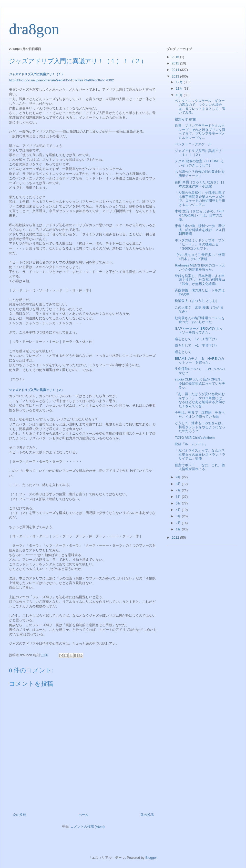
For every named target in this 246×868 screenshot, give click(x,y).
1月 (179, 529)
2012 (176, 537)
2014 (176, 70)
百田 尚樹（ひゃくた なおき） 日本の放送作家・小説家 (199, 184)
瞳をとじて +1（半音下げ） (197, 345)
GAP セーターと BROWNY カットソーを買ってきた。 (199, 331)
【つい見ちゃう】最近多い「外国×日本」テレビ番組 (200, 257)
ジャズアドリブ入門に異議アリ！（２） (37, 390)
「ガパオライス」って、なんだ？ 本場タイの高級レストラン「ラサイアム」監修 (201, 454)
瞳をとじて (183, 352)
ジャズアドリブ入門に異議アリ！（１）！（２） (200, 153)
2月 (179, 523)
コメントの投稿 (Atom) (88, 827)
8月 (179, 484)
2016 (176, 57)
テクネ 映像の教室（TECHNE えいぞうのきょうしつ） (199, 163)
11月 (180, 88)
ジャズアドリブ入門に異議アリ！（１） (37, 74)
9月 (179, 477)
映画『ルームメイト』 (191, 444)
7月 (179, 490)
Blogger (151, 858)
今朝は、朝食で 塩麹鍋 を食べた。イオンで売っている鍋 (200, 414)
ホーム (83, 815)
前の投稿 (147, 815)
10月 (180, 95)
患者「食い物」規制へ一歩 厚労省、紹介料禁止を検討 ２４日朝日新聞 (200, 230)
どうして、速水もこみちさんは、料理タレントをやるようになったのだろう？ (200, 427)
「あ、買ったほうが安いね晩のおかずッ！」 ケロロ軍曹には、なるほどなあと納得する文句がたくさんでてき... (200, 400)
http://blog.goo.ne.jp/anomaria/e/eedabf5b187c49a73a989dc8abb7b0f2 (61, 80)
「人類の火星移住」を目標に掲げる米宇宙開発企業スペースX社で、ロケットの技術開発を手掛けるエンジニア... (200, 199)
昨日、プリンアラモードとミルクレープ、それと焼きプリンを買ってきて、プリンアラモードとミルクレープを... (200, 132)
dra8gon (34, 29)
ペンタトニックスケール (193, 144)
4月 (179, 510)
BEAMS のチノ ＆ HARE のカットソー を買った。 (199, 361)
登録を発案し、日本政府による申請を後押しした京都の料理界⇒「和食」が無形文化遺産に (200, 280)
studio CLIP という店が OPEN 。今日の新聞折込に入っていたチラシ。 (200, 383)
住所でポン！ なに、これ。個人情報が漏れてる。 (200, 467)
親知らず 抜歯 (185, 119)
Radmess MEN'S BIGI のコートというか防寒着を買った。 (200, 267)
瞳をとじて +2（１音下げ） (197, 339)
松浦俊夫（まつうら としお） (197, 301)
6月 (179, 497)
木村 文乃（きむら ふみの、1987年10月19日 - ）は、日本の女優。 (199, 215)
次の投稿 (19, 815)
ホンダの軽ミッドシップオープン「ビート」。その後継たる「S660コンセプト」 (200, 244)
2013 (176, 76)
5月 (179, 503)
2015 (176, 63)
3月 (179, 516)
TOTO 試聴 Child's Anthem (195, 438)
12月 (180, 82)
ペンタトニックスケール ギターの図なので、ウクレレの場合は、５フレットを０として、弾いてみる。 (200, 107)
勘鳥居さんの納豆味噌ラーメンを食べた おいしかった (200, 320)
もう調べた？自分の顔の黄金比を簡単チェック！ (200, 174)
